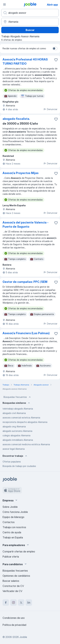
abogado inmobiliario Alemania (18, 440)
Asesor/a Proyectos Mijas (21, 173)
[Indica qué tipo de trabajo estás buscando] (30, 13)
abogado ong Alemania (14, 426)
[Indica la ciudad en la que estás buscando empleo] (30, 22)
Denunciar (50, 109)
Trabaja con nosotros (14, 527)
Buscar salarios (11, 581)
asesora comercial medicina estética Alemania (26, 444)
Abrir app (52, 5)
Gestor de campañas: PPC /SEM (25, 282)
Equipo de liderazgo (13, 517)
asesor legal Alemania (14, 449)
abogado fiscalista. (16, 119)
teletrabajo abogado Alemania (18, 409)
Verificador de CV (12, 591)
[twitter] (21, 603)
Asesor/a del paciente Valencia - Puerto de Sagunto (26, 225)
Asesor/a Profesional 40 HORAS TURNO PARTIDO (25, 61)
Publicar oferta (11, 557)
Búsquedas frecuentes (17, 397)
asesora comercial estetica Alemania (21, 418)
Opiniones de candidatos (16, 576)
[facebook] (6, 603)
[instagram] (13, 603)
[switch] (55, 48)
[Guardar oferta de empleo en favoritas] (56, 60)
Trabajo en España (13, 537)
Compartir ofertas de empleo (19, 551)
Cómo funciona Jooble (15, 512)
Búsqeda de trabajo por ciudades (19, 466)
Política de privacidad (14, 625)
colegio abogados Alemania (16, 435)
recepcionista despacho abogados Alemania (25, 422)
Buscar (30, 30)
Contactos (9, 522)
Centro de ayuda (12, 532)
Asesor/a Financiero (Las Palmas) (26, 333)
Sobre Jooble (10, 507)
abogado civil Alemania (14, 413)
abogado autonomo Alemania (17, 431)
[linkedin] (29, 603)
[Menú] (4, 4)
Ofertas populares (12, 462)
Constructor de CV (13, 586)
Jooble (23, 637)
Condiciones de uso (14, 618)
